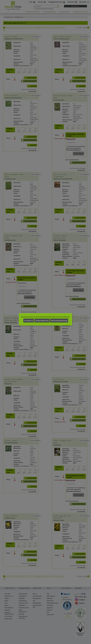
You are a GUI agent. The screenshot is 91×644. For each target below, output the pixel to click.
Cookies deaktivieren (42, 321)
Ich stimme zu (29, 321)
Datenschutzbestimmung (59, 321)
